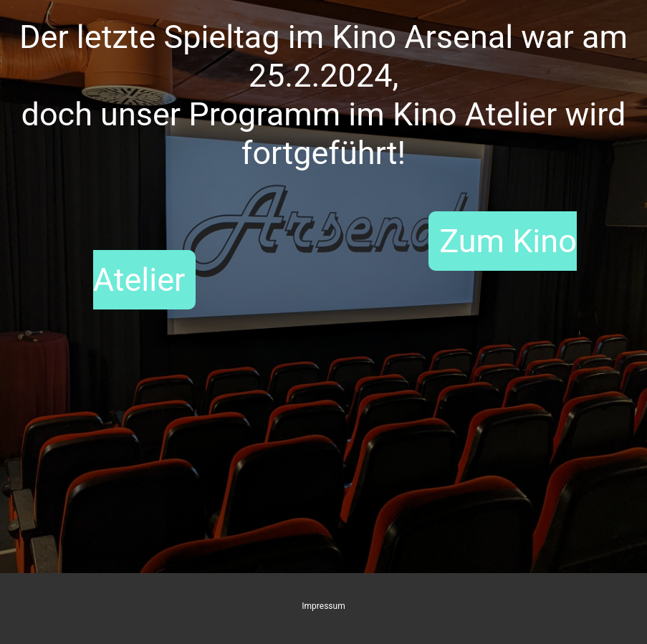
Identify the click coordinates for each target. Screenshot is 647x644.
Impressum (323, 606)
